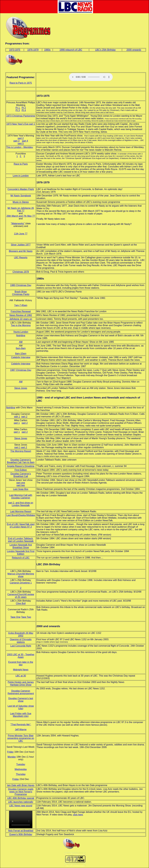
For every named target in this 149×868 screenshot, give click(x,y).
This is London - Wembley (20, 147)
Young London (21, 332)
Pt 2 (24, 108)
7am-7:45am (21, 305)
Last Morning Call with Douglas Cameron (21, 496)
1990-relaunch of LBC (71, 50)
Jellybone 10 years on (21, 319)
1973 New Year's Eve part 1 (21, 124)
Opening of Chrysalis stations (21, 641)
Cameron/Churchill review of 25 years (21, 596)
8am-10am (21, 354)
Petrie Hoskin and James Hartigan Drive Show (21, 683)
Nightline (21, 336)
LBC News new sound (21, 806)
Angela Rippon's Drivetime (21, 466)
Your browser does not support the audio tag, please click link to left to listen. (91, 77)
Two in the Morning (21, 325)
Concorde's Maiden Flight (21, 189)
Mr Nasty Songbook (21, 196)
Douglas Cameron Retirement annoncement (21, 692)
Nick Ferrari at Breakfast (21, 831)
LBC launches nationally (21, 802)
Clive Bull (21, 603)
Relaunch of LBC (21, 558)
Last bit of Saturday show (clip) (21, 707)
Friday (10, 752)
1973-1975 (15, 50)
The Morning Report (21, 451)
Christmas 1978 (21, 272)
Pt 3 (18, 110)
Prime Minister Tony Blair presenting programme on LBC (21, 738)
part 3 (16, 141)
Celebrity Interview (21, 357)
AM (21, 342)
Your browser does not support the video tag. (21, 819)
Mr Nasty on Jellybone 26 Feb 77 (21, 209)
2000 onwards (134, 50)
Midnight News (21, 670)
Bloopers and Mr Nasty (21, 251)
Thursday (21, 774)
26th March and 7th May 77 (21, 216)
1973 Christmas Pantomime (21, 116)
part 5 (21, 143)
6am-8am (21, 348)
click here (78, 815)
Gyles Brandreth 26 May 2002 (21, 634)
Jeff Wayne (21, 729)
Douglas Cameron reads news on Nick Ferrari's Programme (21, 792)
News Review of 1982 (21, 315)
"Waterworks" (18, 224)
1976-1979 (33, 50)
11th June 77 (21, 234)
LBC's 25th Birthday (105, 50)
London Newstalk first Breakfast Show (21, 546)
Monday (12, 757)
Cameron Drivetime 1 (21, 583)
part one (21, 483)
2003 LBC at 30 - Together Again (21, 656)
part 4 (25, 141)
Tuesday (21, 764)
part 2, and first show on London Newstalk (21, 504)
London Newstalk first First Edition (21, 553)
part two (21, 485)
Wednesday (21, 769)
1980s (47, 50)
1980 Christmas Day (21, 285)
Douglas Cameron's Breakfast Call (21, 475)
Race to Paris (21, 164)
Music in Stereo (21, 202)
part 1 (17, 417)
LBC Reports (21, 257)
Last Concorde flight (21, 646)
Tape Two (26, 617)
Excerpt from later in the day (21, 663)
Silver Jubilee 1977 (21, 245)
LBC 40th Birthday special (21, 798)
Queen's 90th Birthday (21, 834)
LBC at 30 (21, 676)
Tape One (15, 617)
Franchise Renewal (21, 311)
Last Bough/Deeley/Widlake (21, 515)
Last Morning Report (21, 511)
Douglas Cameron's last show (21, 700)
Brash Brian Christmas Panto (21, 293)
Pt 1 (18, 108)
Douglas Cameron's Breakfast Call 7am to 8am (21, 461)
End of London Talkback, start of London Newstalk (21, 540)
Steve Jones (21, 388)
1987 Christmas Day (21, 370)
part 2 (21, 138)
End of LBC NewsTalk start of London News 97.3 (21, 526)
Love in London (21, 176)
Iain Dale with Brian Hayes (21, 785)
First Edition (21, 470)
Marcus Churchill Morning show (21, 575)
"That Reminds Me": (21, 725)
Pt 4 (24, 110)
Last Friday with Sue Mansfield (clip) (21, 715)
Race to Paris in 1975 (21, 83)
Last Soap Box (21, 489)
